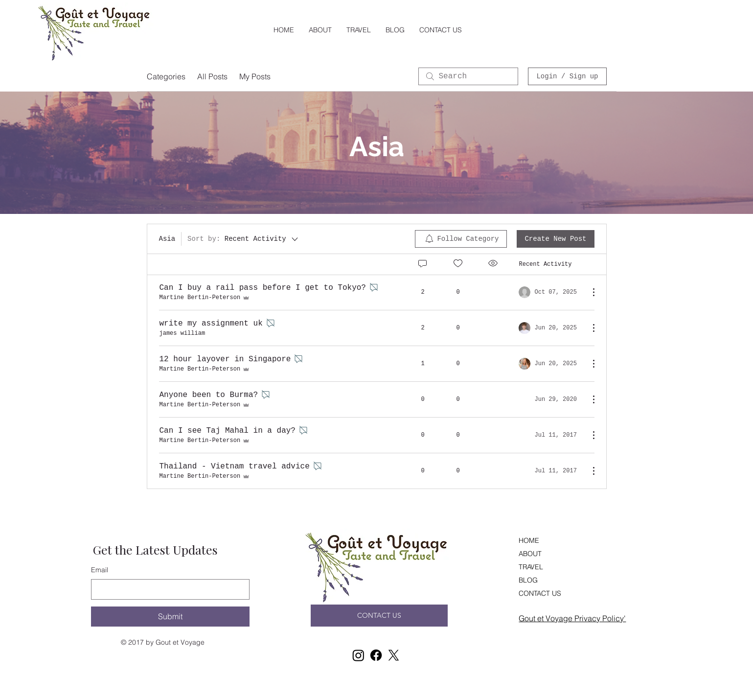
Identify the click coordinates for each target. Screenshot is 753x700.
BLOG (528, 580)
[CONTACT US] (379, 616)
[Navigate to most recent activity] (550, 292)
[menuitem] (461, 239)
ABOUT (530, 554)
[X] (394, 655)
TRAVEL (531, 567)
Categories (166, 76)
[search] (468, 76)
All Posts (212, 76)
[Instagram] (358, 655)
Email (100, 570)
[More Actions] (589, 292)
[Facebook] (376, 655)
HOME (529, 540)
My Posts (255, 76)
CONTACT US (540, 593)
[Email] (167, 589)
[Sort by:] (243, 239)
